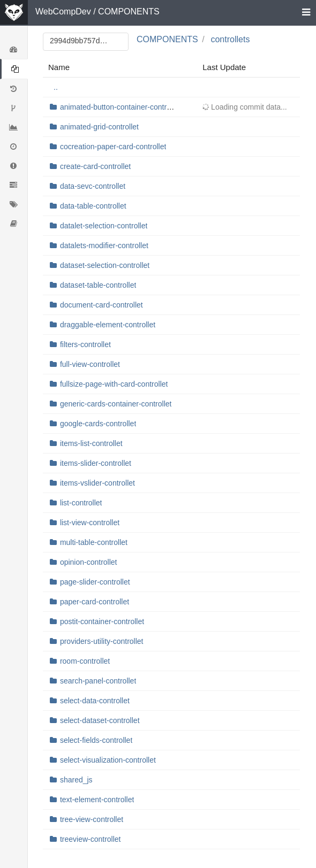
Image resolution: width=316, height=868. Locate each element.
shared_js (76, 780)
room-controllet (85, 661)
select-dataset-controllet (100, 720)
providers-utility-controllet (102, 641)
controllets (230, 39)
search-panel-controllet (98, 681)
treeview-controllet (91, 839)
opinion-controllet (89, 562)
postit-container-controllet (102, 621)
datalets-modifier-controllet (104, 245)
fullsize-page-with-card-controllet (114, 384)
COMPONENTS (129, 11)
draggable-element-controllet (108, 325)
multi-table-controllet (94, 542)
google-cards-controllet (98, 424)
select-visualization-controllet (108, 760)
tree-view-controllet (92, 819)
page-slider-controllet (95, 582)
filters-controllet (85, 344)
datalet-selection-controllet (104, 226)
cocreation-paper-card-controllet (113, 147)
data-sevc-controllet (93, 186)
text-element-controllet (97, 800)
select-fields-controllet (96, 740)
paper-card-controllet (95, 602)
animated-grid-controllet (99, 127)
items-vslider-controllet (97, 483)
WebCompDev (63, 11)
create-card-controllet (95, 166)
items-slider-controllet (96, 463)
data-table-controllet (93, 206)
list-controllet (81, 503)
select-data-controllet (95, 701)
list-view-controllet (90, 523)
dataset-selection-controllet (105, 265)
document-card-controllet (101, 305)
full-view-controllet (90, 364)
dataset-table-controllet (98, 285)
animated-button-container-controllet (120, 107)
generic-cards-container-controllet (116, 404)
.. (56, 87)
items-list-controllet (91, 443)
